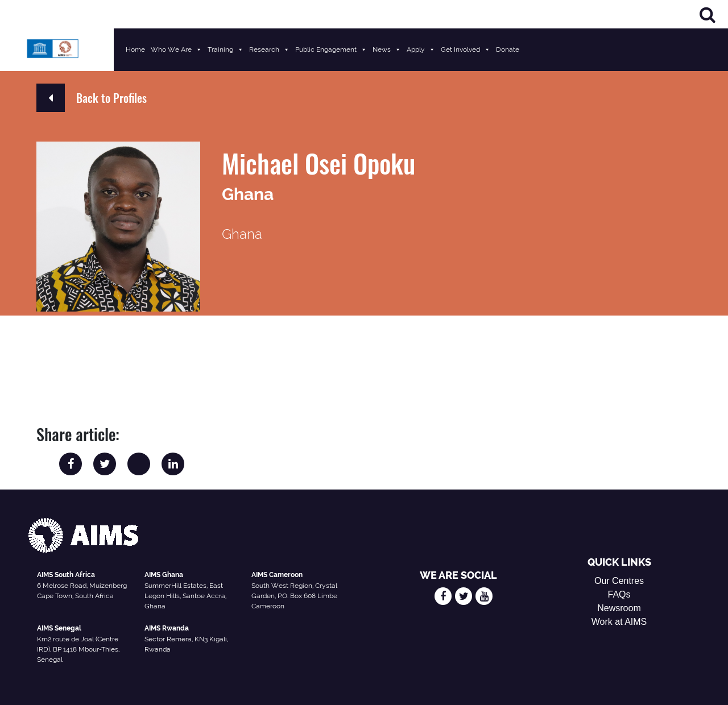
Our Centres (619, 581)
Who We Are (176, 49)
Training (226, 49)
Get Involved (466, 49)
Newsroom (619, 608)
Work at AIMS (619, 622)
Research (269, 49)
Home (135, 49)
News (387, 49)
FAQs (619, 594)
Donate (508, 49)
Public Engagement (331, 49)
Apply (421, 49)
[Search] (708, 14)
